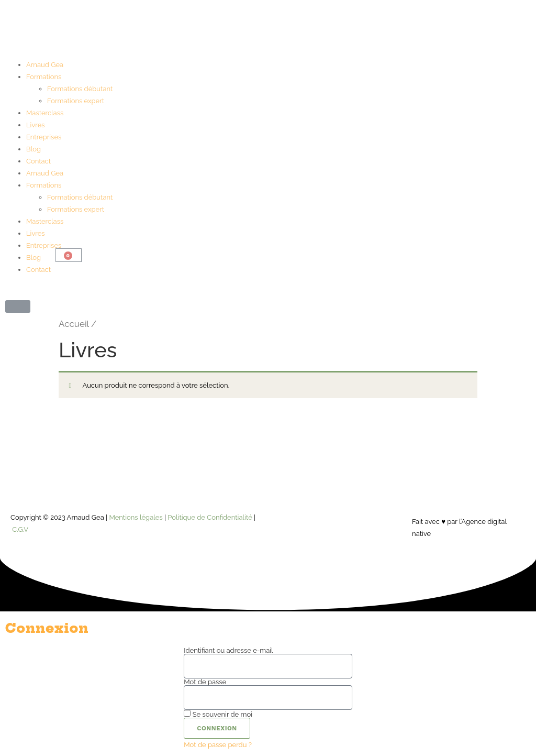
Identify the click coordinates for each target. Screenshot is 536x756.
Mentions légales (136, 517)
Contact (38, 161)
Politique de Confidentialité (210, 517)
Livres (36, 125)
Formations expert (76, 101)
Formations (44, 77)
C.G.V (20, 529)
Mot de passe (205, 682)
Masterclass (45, 113)
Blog (33, 149)
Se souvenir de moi (218, 714)
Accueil (74, 324)
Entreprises (44, 137)
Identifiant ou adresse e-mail (228, 650)
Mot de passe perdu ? (218, 745)
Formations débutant (80, 89)
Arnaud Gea (45, 65)
